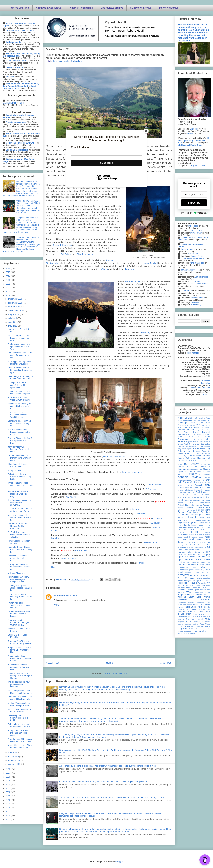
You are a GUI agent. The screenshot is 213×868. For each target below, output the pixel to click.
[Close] (146, 131)
